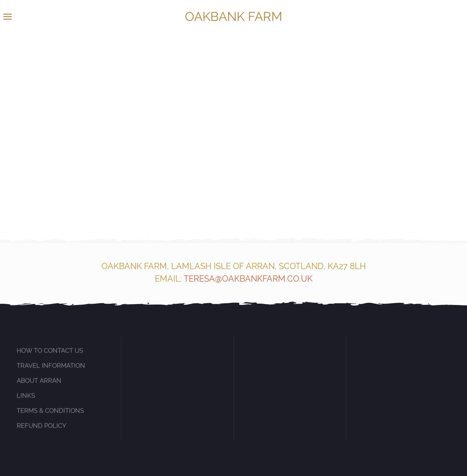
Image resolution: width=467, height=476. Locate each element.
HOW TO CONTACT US (50, 355)
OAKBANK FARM (233, 16)
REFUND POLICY (42, 430)
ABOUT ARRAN (39, 385)
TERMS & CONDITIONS (50, 415)
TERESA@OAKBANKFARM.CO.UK (248, 279)
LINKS (26, 400)
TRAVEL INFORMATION (51, 370)
